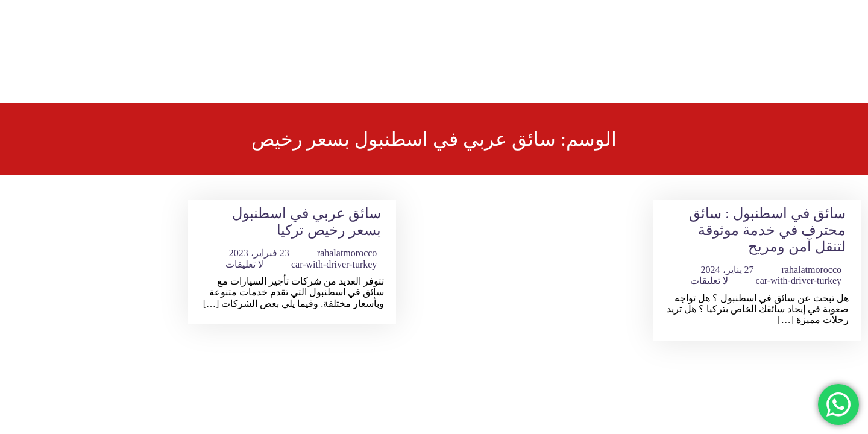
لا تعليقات (709, 281)
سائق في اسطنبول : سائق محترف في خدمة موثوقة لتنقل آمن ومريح (767, 230)
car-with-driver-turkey (799, 281)
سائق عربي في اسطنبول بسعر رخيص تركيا (307, 222)
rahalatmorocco (812, 270)
